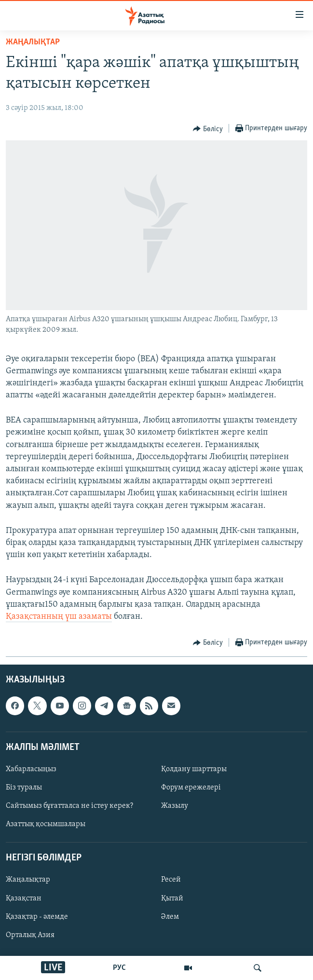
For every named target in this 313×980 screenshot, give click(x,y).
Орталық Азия (30, 935)
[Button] (208, 129)
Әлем (170, 917)
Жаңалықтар (28, 880)
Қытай (172, 898)
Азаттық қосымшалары (46, 824)
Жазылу (175, 806)
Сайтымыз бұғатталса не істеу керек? (69, 806)
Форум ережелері (191, 788)
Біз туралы (24, 788)
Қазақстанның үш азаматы (59, 617)
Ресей (171, 880)
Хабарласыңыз (31, 769)
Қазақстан (24, 898)
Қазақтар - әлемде (37, 917)
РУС (119, 968)
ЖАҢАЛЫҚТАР (33, 42)
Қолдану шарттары (194, 769)
